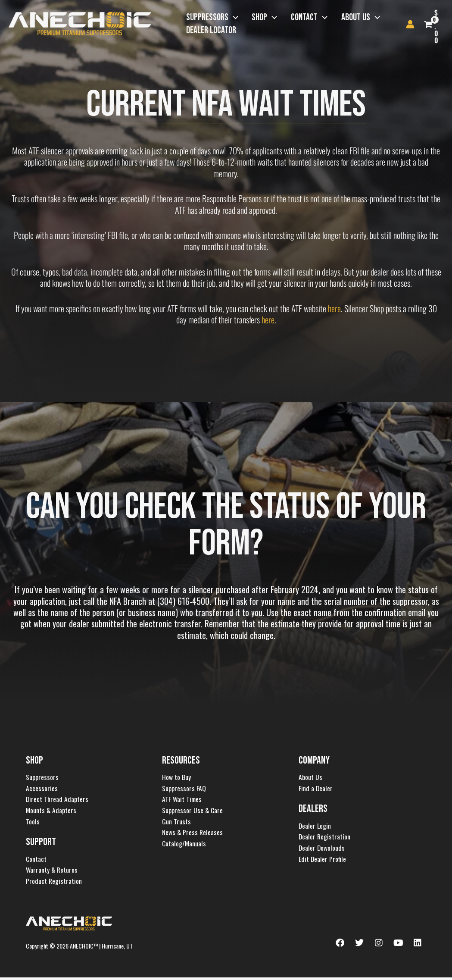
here (334, 308)
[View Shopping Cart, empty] (443, 24)
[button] (229, 18)
